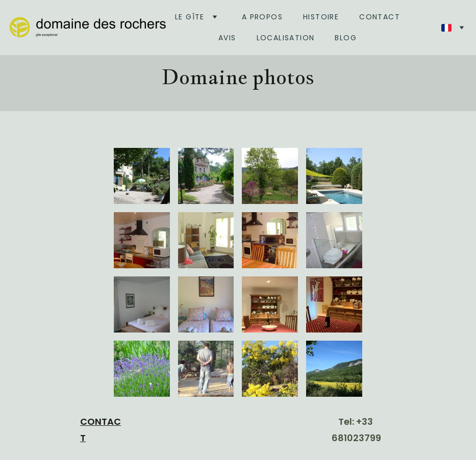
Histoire (321, 17)
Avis (227, 38)
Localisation (286, 38)
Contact (380, 17)
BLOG (346, 38)
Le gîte (190, 17)
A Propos (262, 17)
